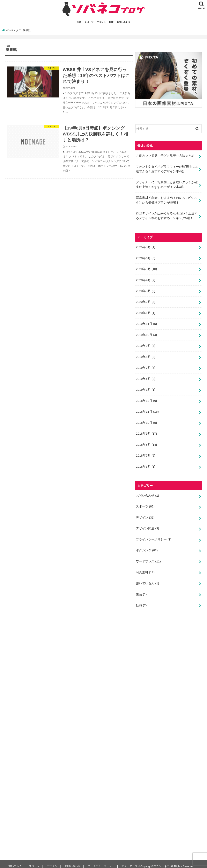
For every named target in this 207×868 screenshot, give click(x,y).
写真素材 (145, 568)
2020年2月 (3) (145, 300)
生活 (79, 22)
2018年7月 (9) (145, 452)
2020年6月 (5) (145, 257)
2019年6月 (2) (145, 376)
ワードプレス (148, 557)
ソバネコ (163, 862)
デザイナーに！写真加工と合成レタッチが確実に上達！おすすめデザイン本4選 (167, 184)
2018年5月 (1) (145, 463)
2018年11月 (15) (147, 409)
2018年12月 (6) (146, 398)
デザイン (101, 22)
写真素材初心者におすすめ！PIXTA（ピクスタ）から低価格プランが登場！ (166, 199)
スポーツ (89, 22)
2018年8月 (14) (146, 442)
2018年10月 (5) (146, 420)
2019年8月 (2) (145, 355)
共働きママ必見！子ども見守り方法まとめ (165, 156)
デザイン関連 (147, 525)
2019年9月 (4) (145, 344)
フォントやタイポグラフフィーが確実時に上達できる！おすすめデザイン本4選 (167, 169)
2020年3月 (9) (145, 290)
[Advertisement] (166, 732)
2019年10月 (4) (146, 333)
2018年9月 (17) (146, 431)
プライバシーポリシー (154, 536)
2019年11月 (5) (146, 322)
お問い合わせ (124, 22)
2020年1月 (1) (145, 311)
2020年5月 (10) (146, 268)
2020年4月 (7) (145, 279)
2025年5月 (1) (145, 246)
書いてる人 (15, 862)
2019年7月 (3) (145, 365)
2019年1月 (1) (145, 387)
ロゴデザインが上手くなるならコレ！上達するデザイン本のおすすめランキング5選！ (167, 215)
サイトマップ (129, 862)
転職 (111, 22)
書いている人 (147, 579)
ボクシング (147, 546)
